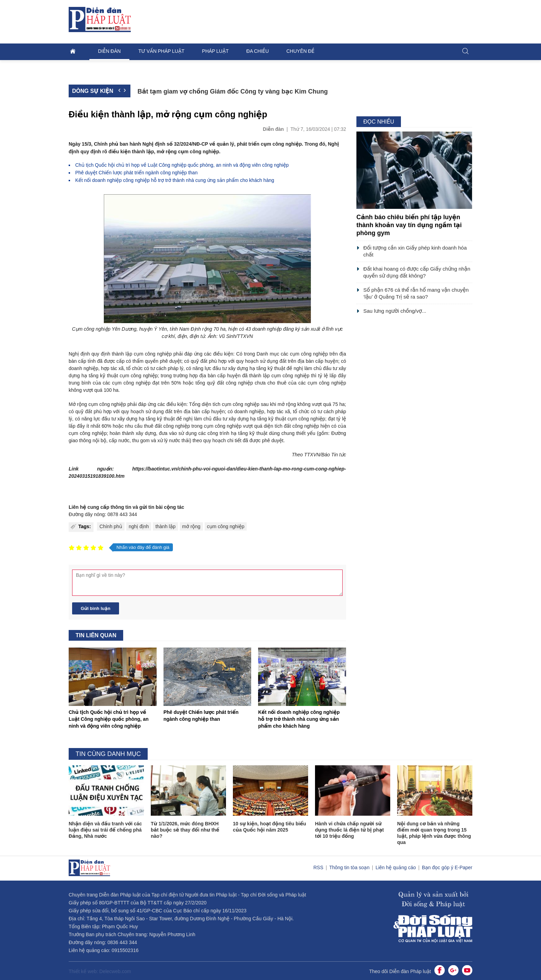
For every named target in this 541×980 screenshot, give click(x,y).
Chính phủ (111, 526)
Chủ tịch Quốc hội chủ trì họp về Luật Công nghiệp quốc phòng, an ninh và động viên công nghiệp (182, 165)
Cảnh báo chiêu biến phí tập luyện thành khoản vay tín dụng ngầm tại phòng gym (409, 225)
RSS (319, 867)
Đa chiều (258, 51)
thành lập (165, 526)
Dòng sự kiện (93, 91)
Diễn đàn (109, 51)
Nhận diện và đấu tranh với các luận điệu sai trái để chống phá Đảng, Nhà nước (105, 830)
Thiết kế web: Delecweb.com (100, 971)
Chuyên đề (300, 51)
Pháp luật (215, 51)
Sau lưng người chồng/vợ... (395, 311)
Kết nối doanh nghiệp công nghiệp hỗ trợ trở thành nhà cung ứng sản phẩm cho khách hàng (175, 180)
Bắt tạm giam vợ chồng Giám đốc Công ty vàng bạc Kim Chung (233, 91)
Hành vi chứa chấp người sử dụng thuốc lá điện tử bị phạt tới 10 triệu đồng (350, 830)
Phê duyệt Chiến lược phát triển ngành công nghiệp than (136, 173)
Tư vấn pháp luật (161, 51)
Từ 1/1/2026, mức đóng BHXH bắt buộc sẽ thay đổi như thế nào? (185, 830)
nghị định (139, 526)
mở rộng (191, 526)
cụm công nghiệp (226, 526)
